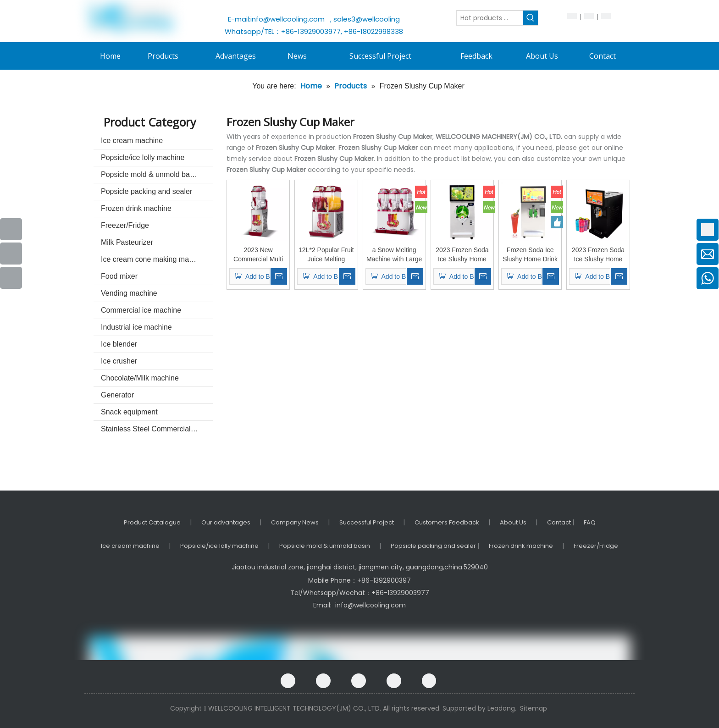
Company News (295, 522)
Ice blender (119, 344)
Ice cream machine (132, 141)
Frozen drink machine (136, 208)
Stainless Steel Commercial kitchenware (157, 429)
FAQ (590, 522)
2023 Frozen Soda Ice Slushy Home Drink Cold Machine (462, 255)
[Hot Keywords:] (531, 18)
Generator (117, 395)
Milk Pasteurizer (127, 242)
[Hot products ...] (490, 18)
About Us (513, 522)
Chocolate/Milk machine (140, 378)
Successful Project (367, 522)
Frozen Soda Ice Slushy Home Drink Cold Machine (530, 255)
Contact (560, 522)
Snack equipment (129, 412)
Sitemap (534, 708)
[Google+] (323, 681)
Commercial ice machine (141, 310)
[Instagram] (429, 681)
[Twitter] (394, 681)
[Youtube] (11, 254)
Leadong (501, 708)
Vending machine (129, 293)
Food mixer (119, 276)
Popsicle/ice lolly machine (143, 157)
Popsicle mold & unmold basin (150, 174)
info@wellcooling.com (289, 19)
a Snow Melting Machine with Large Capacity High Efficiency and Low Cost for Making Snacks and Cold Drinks (394, 255)
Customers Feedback (447, 522)
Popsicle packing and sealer (147, 191)
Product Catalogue (152, 522)
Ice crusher (119, 361)
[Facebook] (288, 681)
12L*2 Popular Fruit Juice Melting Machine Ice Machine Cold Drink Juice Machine (326, 255)
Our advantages (226, 522)
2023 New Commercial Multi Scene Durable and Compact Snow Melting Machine (258, 255)
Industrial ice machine (136, 327)
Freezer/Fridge (125, 225)
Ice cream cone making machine (154, 259)
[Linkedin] (359, 681)
